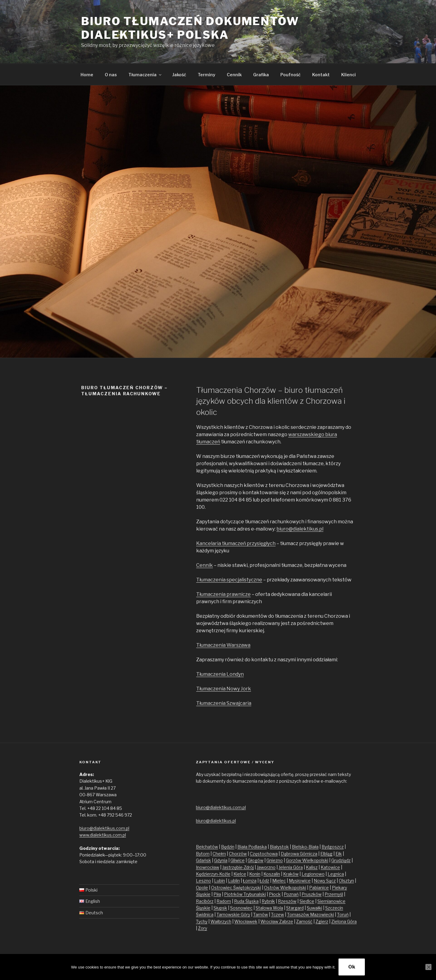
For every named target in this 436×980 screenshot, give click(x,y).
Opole (202, 888)
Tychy (202, 921)
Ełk (339, 854)
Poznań (291, 894)
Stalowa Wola (269, 908)
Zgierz (322, 921)
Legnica (336, 874)
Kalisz (312, 867)
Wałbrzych (221, 921)
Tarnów (261, 914)
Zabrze (286, 921)
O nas (111, 75)
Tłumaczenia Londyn (220, 674)
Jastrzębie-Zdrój (238, 867)
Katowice (330, 867)
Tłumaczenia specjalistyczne (229, 580)
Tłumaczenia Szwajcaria (224, 703)
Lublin (234, 881)
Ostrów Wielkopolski (285, 888)
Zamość (304, 921)
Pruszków (312, 894)
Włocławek (246, 921)
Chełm (219, 854)
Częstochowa (264, 854)
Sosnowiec (241, 908)
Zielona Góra (344, 921)
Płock (275, 894)
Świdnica (205, 914)
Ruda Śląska (246, 901)
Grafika (261, 75)
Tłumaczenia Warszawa (223, 645)
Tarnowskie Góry (233, 914)
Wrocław (270, 921)
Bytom (203, 854)
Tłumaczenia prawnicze (223, 594)
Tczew (277, 914)
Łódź (264, 881)
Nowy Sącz (325, 881)
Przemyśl (334, 894)
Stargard (295, 908)
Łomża (250, 881)
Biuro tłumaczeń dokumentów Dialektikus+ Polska (190, 28)
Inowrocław (208, 867)
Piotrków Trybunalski (245, 894)
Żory (203, 928)
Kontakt (321, 75)
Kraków (291, 874)
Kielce (240, 874)
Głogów (256, 860)
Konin (255, 874)
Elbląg (326, 854)
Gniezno (275, 860)
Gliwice (238, 860)
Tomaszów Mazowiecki (310, 914)
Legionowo (313, 874)
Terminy (206, 75)
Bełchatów (207, 847)
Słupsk (220, 908)
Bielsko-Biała (305, 847)
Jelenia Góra (291, 867)
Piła (217, 894)
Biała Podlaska (252, 847)
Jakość (179, 75)
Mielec (279, 881)
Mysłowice (300, 881)
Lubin (220, 881)
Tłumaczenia (145, 75)
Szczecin (334, 908)
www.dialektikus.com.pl (103, 835)
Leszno (203, 881)
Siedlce (307, 901)
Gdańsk (203, 860)
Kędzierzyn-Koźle (213, 874)
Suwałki (314, 908)
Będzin (228, 847)
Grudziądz (341, 860)
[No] (428, 967)
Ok (352, 967)
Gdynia (221, 860)
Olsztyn (346, 881)
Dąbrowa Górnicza (299, 854)
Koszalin (272, 874)
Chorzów (238, 854)
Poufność (291, 75)
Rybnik (268, 901)
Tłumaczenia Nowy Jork (224, 689)
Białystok (279, 847)
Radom (224, 901)
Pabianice (319, 888)
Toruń (343, 914)
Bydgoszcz (333, 847)
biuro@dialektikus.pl (300, 529)
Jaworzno (266, 867)
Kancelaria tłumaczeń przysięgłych (236, 543)
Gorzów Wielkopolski (307, 860)
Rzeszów (287, 901)
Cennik (234, 75)
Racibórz (205, 901)
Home (87, 75)
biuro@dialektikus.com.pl (104, 828)
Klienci (348, 75)
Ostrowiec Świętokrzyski (236, 888)
